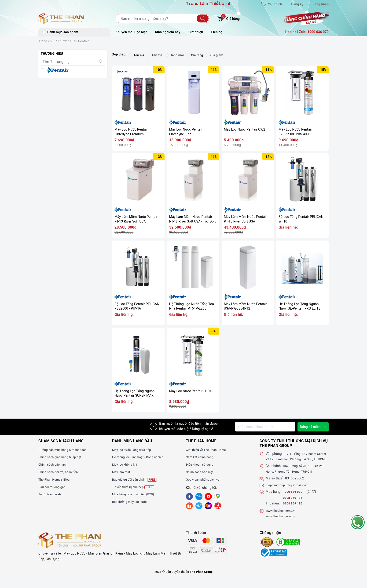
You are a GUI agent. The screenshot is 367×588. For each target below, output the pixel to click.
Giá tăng (196, 55)
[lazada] (208, 505)
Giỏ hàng (229, 18)
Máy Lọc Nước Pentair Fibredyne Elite (186, 132)
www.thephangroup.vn (283, 522)
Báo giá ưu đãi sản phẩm (136, 480)
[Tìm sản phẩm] (162, 18)
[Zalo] (199, 497)
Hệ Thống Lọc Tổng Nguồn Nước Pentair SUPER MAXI (135, 393)
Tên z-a (155, 55)
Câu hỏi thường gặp (53, 487)
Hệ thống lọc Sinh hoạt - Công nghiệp (140, 457)
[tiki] (199, 505)
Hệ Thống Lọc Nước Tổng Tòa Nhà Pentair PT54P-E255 (192, 306)
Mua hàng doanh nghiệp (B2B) (135, 494)
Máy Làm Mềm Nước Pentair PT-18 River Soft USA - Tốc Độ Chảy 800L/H (191, 219)
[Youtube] (208, 497)
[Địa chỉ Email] (265, 427)
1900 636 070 (294, 497)
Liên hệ (217, 32)
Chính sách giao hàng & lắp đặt (62, 457)
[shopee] (189, 505)
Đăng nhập (321, 4)
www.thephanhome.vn (282, 516)
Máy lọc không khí (126, 464)
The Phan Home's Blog (55, 479)
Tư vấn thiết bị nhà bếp (134, 487)
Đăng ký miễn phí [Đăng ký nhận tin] (313, 427)
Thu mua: (273, 509)
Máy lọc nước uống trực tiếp (133, 450)
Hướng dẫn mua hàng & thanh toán (65, 450)
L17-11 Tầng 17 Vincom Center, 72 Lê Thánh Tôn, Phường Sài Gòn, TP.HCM (297, 459)
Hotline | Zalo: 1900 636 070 (307, 32)
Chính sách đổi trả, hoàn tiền (60, 472)
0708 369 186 (294, 503)
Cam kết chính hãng (201, 457)
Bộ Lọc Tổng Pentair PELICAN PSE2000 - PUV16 (137, 306)
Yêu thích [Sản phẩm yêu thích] (272, 4)
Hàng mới (174, 55)
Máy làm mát (122, 472)
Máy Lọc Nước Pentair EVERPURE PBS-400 (295, 132)
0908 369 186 (294, 509)
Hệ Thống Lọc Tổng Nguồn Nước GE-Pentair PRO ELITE (299, 306)
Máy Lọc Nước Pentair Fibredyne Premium (131, 132)
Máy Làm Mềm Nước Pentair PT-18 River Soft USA (246, 219)
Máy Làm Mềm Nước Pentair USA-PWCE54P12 (246, 306)
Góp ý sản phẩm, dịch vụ (204, 479)
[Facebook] (189, 497)
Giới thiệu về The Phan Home (208, 450)
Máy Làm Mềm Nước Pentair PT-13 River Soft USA (136, 219)
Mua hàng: (274, 497)
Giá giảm (216, 55)
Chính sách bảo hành (54, 464)
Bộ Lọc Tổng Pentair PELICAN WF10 (301, 219)
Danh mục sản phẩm (60, 32)
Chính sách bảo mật (201, 472)
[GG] (218, 497)
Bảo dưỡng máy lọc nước (131, 502)
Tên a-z (136, 55)
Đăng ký (297, 4)
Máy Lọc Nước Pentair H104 (190, 391)
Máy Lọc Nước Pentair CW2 (245, 129)
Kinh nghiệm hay (168, 32)
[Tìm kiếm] (203, 18)
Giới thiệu (196, 32)
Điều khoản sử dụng (201, 464)
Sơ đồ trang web (51, 494)
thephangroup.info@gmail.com (289, 490)
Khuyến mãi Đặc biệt (131, 32)
